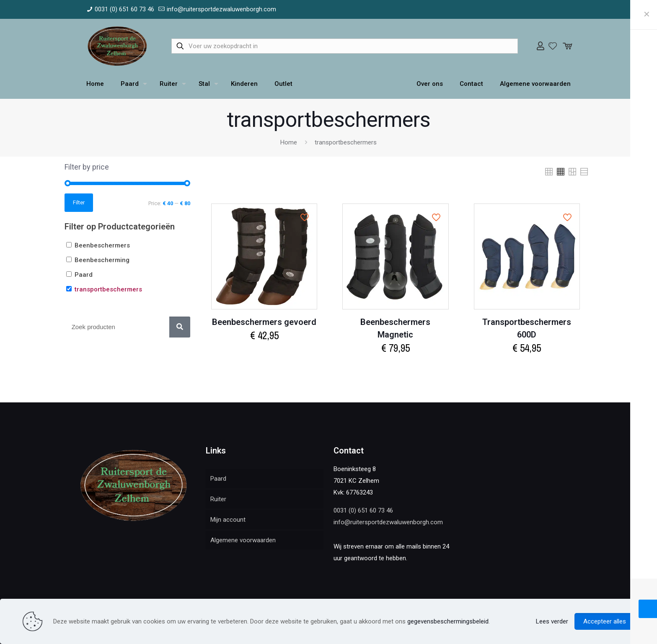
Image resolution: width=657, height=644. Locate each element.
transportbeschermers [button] (108, 289)
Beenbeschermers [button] (102, 245)
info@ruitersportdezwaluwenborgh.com (388, 522)
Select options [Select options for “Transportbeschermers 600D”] (527, 366)
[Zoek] (180, 327)
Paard (218, 479)
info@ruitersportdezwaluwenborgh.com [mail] (221, 9)
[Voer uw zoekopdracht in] (345, 46)
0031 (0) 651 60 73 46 (363, 510)
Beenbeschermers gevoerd (264, 322)
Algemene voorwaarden (243, 540)
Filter (79, 202)
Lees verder (552, 621)
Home (289, 142)
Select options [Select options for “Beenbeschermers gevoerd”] (264, 354)
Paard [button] (84, 275)
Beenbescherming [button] (102, 260)
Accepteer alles (605, 621)
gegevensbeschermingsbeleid (448, 621)
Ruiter (218, 499)
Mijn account (228, 520)
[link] (549, 172)
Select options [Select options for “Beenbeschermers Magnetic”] (396, 366)
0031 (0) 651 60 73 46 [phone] (124, 9)
